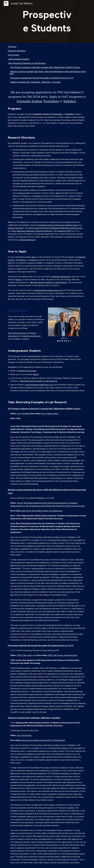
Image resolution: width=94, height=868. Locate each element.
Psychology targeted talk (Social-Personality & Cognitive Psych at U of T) (42, 78)
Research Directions (17, 51)
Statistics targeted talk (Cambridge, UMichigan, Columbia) (35, 82)
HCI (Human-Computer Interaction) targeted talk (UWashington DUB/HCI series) (45, 67)
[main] (47, 21)
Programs (12, 47)
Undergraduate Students (18, 59)
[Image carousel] (64, 325)
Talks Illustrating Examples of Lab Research (27, 63)
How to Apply (14, 55)
